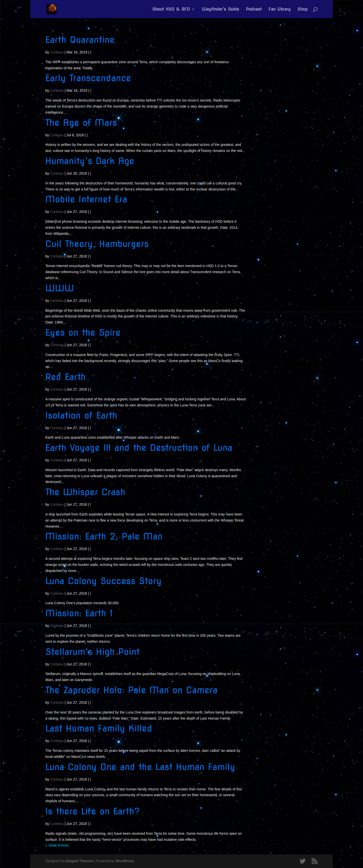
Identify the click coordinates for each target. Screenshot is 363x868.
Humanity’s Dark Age (90, 161)
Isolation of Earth (81, 415)
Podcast (254, 9)
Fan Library (280, 9)
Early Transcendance (88, 78)
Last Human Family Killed (99, 728)
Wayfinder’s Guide (220, 9)
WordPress (125, 861)
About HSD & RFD (171, 9)
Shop (302, 9)
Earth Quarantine (80, 40)
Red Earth (66, 377)
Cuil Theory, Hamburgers (97, 244)
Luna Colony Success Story (103, 581)
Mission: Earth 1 (79, 613)
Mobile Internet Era (86, 199)
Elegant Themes (80, 861)
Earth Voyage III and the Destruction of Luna (139, 448)
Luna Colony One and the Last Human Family (140, 767)
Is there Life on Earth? (93, 811)
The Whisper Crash (85, 492)
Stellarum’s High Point (93, 652)
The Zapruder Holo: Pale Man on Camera (131, 690)
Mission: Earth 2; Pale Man (104, 536)
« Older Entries (57, 845)
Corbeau (57, 52)
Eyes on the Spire (83, 332)
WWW (60, 288)
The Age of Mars (81, 123)
